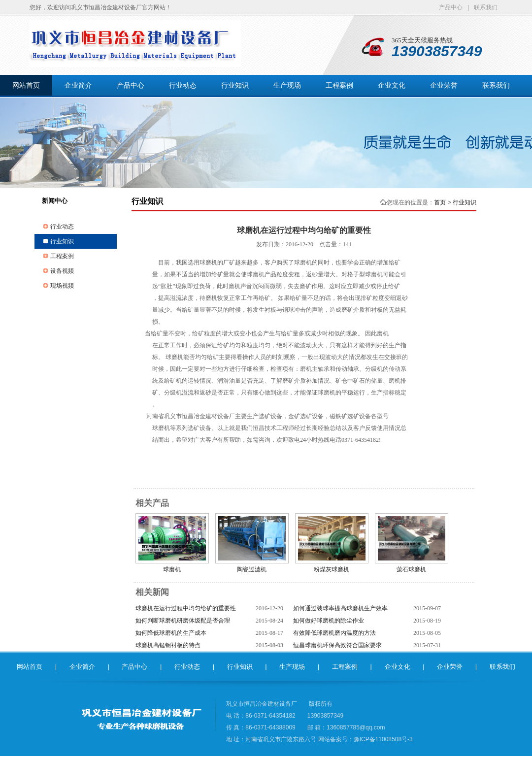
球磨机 (172, 569)
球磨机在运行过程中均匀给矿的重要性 (186, 608)
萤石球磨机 (411, 569)
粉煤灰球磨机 (332, 569)
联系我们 (486, 7)
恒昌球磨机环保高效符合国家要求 (337, 645)
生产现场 (287, 85)
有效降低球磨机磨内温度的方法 (334, 633)
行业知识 (235, 85)
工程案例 (339, 85)
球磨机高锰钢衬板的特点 (168, 645)
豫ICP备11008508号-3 (383, 739)
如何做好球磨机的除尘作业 (329, 621)
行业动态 (183, 85)
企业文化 (392, 85)
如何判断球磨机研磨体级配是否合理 (183, 621)
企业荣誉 (444, 85)
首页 (440, 202)
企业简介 (78, 85)
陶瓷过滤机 (252, 569)
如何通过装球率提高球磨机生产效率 (340, 608)
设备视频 (62, 271)
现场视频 (62, 286)
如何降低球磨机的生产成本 (171, 633)
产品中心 (451, 7)
